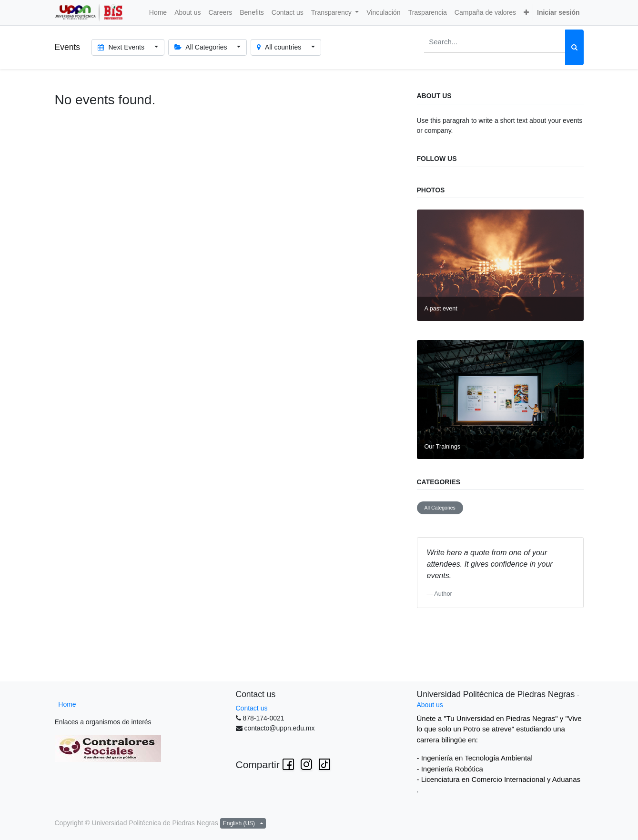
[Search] (574, 47)
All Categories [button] (202, 47)
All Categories (440, 508)
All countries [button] (280, 47)
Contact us (252, 708)
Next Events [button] (122, 47)
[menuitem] (158, 13)
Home (67, 704)
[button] (526, 13)
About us (430, 705)
